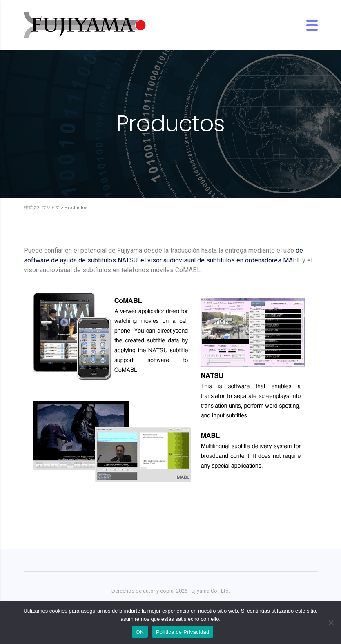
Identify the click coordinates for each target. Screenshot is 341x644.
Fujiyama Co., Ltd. (209, 591)
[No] (331, 622)
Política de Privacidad (183, 632)
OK (140, 632)
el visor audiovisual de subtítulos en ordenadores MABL (221, 260)
